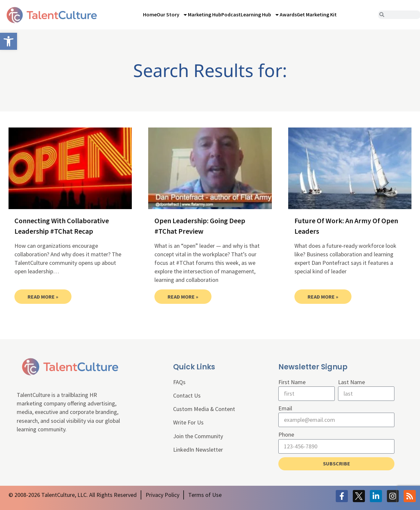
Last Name (351, 382)
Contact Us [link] (187, 395)
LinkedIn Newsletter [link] (198, 450)
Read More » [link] (43, 297)
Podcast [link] (231, 14)
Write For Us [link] (188, 422)
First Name (292, 382)
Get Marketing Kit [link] (317, 14)
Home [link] (150, 14)
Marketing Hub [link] (205, 14)
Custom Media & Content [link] (204, 409)
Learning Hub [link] (260, 15)
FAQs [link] (179, 382)
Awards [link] (288, 14)
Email (285, 408)
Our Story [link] (172, 15)
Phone (286, 435)
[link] (9, 41)
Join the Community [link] (198, 436)
